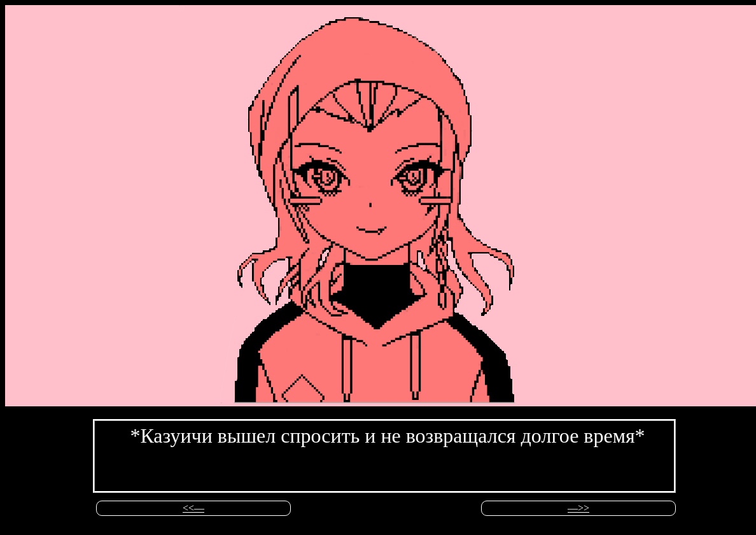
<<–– (193, 508)
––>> (578, 508)
